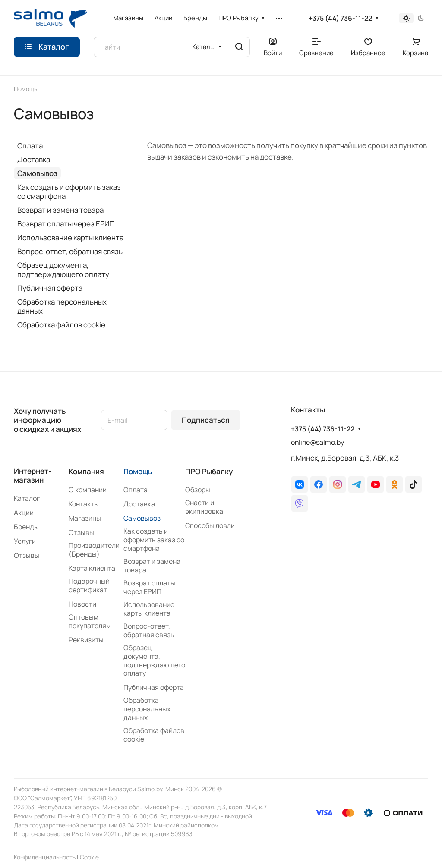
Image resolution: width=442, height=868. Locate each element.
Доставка (34, 159)
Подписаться (206, 420)
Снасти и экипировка (204, 507)
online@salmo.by (317, 442)
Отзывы (27, 555)
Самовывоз (37, 173)
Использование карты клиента (70, 237)
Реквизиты (86, 640)
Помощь (138, 471)
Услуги (25, 541)
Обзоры (198, 490)
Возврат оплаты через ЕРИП (66, 224)
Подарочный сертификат (89, 585)
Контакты (84, 504)
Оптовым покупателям (90, 621)
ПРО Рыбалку (209, 471)
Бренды (26, 527)
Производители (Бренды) (94, 550)
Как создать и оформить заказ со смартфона (69, 192)
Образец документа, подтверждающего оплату (63, 270)
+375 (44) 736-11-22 (340, 18)
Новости (82, 604)
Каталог (27, 498)
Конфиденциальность (45, 857)
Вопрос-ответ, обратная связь (70, 251)
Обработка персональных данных (62, 306)
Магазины (85, 518)
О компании (88, 490)
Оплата (30, 146)
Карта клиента (92, 568)
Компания (86, 471)
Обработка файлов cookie (61, 325)
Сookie (89, 857)
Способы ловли (210, 525)
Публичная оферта (50, 288)
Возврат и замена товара (60, 210)
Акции (24, 513)
